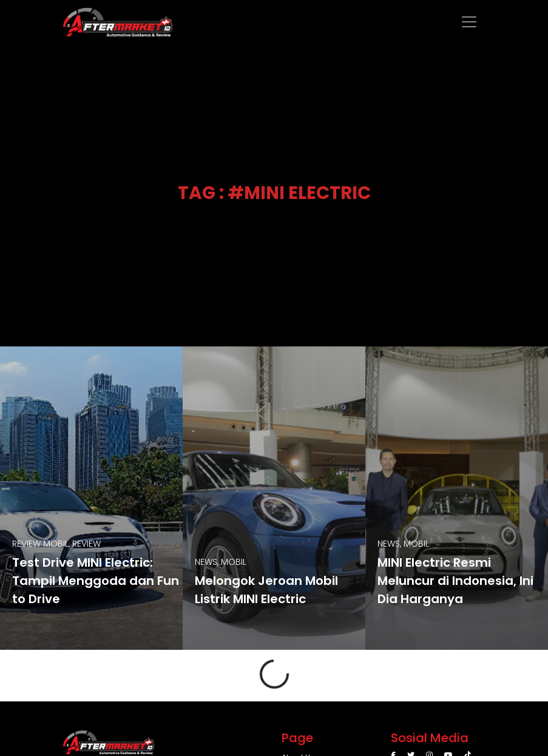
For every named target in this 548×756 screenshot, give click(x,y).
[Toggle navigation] (469, 22)
